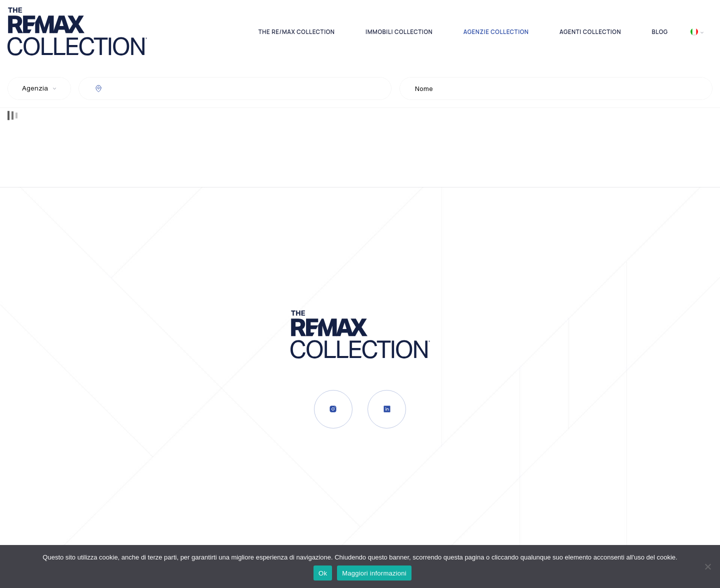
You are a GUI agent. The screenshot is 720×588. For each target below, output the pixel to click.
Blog (660, 32)
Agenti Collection (590, 32)
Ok (323, 573)
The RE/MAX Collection (297, 32)
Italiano (694, 32)
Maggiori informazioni (374, 573)
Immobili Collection (399, 32)
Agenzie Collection (496, 32)
